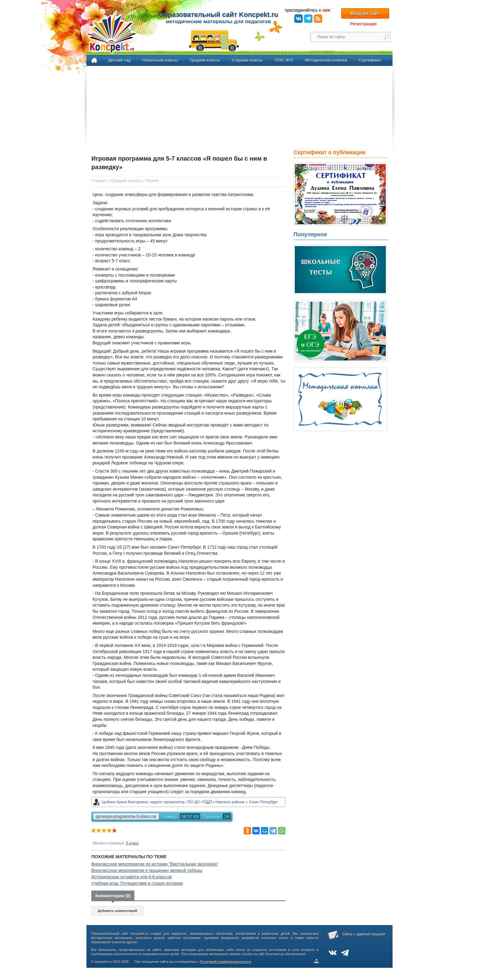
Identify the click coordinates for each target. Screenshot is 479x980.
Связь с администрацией (364, 934)
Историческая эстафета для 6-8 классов (132, 877)
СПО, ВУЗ (284, 60)
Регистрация (364, 24)
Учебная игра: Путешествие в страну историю (137, 883)
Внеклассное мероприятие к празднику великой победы (147, 870)
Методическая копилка (326, 60)
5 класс (132, 843)
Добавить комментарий (117, 911)
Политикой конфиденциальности (226, 962)
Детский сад (119, 60)
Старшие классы (247, 60)
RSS (318, 19)
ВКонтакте (298, 19)
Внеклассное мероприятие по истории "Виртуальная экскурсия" (155, 864)
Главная (95, 60)
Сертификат (370, 60)
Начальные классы (160, 60)
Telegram (308, 19)
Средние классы (205, 60)
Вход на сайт (365, 13)
